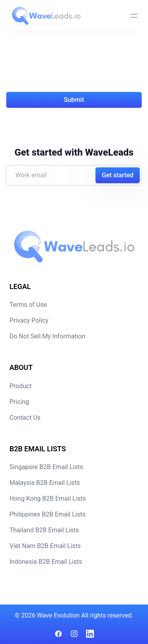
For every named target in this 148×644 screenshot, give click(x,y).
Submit (74, 100)
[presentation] (66, 67)
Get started (118, 175)
